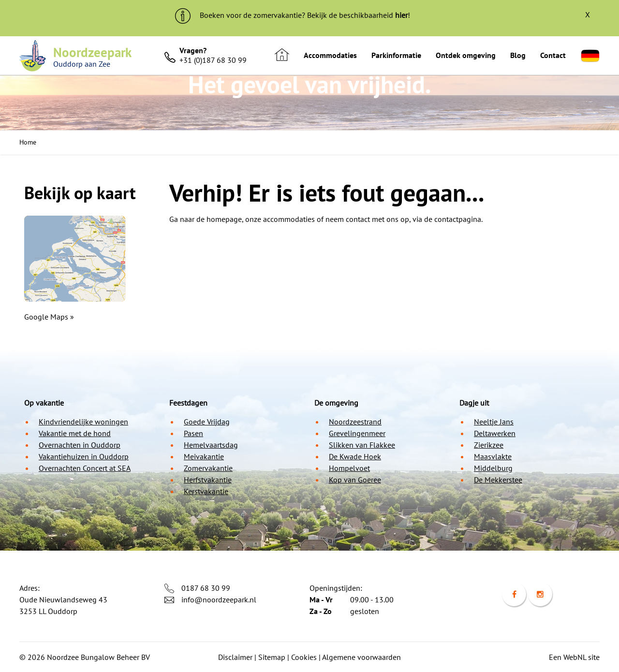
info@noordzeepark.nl (219, 599)
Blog (518, 55)
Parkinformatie (396, 55)
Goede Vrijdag (207, 422)
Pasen (193, 433)
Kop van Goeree (355, 480)
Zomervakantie (208, 468)
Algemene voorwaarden (361, 657)
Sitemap (272, 657)
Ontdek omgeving (466, 55)
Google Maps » (49, 317)
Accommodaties (330, 55)
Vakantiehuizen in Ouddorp (84, 456)
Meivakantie (204, 456)
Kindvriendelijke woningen (83, 422)
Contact (553, 55)
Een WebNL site (574, 657)
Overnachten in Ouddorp (80, 445)
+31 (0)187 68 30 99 (213, 60)
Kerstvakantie (206, 491)
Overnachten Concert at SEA (85, 468)
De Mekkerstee (498, 480)
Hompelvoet (349, 468)
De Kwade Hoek (355, 456)
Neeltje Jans (494, 422)
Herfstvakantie (208, 480)
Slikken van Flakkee (362, 445)
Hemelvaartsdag (211, 445)
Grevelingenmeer (357, 433)
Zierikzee (489, 445)
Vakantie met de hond (75, 433)
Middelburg (493, 468)
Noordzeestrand (355, 422)
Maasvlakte (493, 456)
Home (28, 142)
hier (401, 15)
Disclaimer (235, 657)
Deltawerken (495, 433)
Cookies (304, 657)
